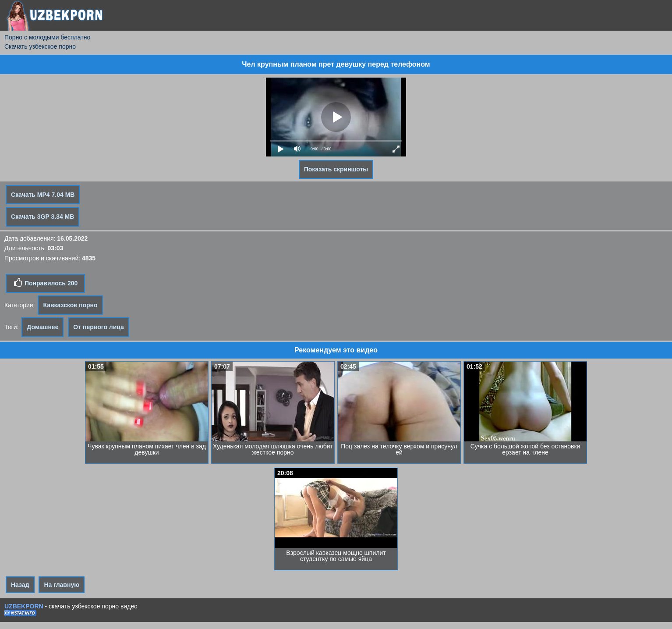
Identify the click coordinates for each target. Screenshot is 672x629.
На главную (62, 585)
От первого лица (99, 327)
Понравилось (45, 283)
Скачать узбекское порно (40, 46)
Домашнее (42, 327)
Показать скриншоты (336, 169)
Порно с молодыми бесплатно (47, 37)
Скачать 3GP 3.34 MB (42, 217)
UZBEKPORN (24, 606)
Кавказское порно (70, 305)
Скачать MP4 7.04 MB (43, 195)
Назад (20, 585)
